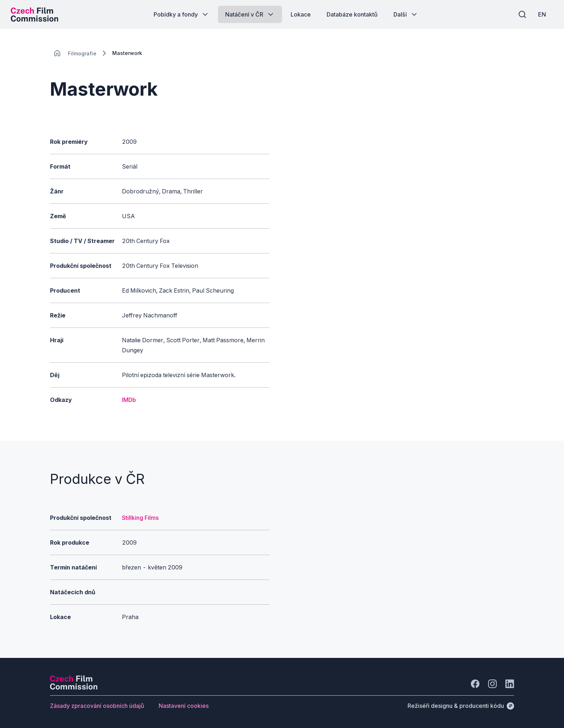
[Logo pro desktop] (35, 14)
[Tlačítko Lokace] (301, 14)
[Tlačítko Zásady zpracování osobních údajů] (97, 706)
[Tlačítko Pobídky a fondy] (181, 14)
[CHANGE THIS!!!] (57, 53)
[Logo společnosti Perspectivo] (74, 687)
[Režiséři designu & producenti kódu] (461, 706)
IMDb (129, 400)
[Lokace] (82, 53)
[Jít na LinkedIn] (510, 684)
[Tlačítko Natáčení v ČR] (250, 14)
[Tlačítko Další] (406, 14)
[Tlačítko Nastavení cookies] (184, 706)
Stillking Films (140, 518)
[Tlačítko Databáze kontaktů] (352, 14)
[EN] (542, 14)
